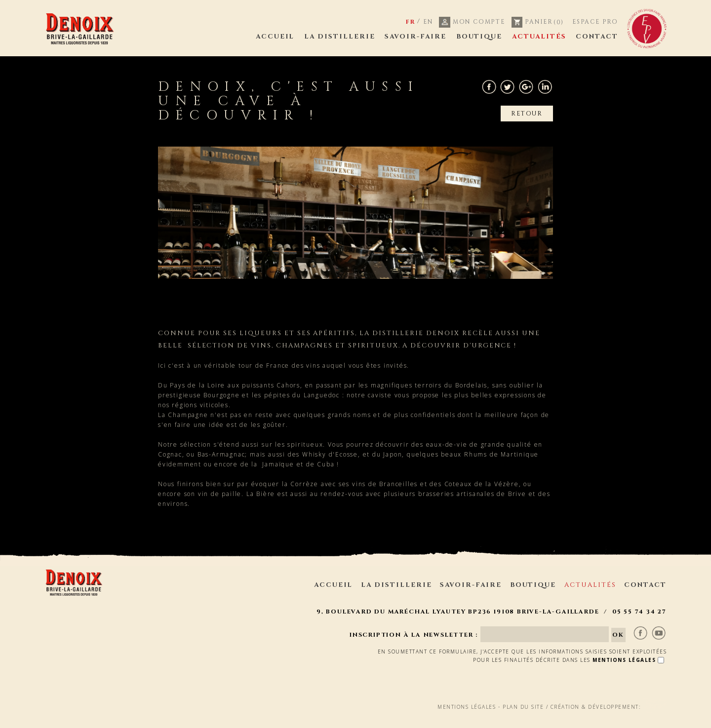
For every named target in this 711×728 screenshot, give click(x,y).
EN (428, 22)
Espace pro (595, 22)
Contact (597, 37)
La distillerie (339, 37)
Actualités (539, 37)
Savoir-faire (415, 37)
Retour (527, 114)
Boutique (479, 37)
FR (411, 22)
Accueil (275, 37)
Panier (538, 22)
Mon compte (472, 22)
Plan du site (523, 685)
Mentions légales (467, 685)
